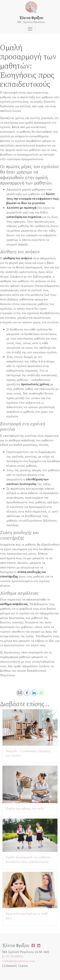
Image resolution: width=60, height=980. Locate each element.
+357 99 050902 (14, 956)
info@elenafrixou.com (20, 961)
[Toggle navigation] (30, 29)
